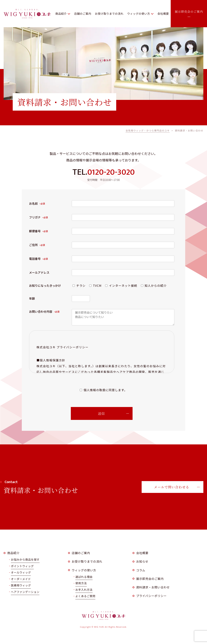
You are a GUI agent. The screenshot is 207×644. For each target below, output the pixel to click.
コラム (141, 570)
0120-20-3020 (111, 172)
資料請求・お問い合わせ (153, 587)
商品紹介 (13, 553)
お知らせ (142, 561)
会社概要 (142, 553)
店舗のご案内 (81, 553)
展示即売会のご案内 (150, 579)
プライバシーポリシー (151, 596)
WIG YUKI (27, 14)
